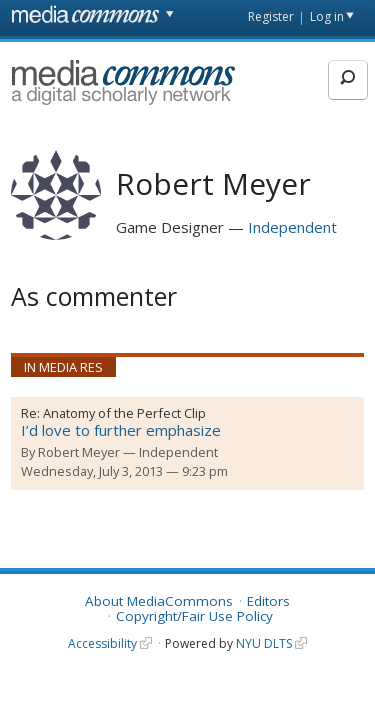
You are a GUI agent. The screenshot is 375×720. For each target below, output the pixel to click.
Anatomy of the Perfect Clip (124, 413)
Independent (292, 227)
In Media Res (63, 367)
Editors (268, 601)
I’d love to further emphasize (121, 430)
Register (271, 16)
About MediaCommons (159, 601)
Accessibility (102, 643)
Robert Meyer (79, 452)
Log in (327, 16)
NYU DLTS (264, 643)
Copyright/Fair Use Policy (194, 616)
